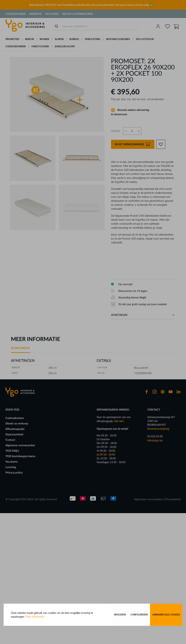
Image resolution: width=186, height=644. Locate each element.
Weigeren (120, 615)
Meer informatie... (35, 617)
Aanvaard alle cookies (166, 615)
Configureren (139, 615)
